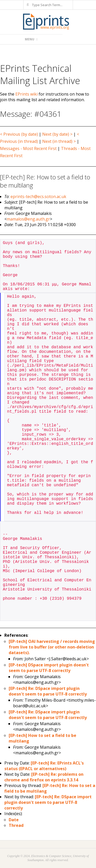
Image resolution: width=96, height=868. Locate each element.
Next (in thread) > (59, 141)
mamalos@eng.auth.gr (28, 219)
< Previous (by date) (19, 134)
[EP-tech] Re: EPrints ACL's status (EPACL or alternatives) (44, 766)
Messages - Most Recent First (28, 148)
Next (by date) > (57, 134)
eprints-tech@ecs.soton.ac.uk (38, 196)
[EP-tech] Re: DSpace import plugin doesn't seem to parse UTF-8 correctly (48, 691)
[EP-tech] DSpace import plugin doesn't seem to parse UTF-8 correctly (49, 668)
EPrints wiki (26, 94)
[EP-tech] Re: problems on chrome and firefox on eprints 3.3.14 (44, 777)
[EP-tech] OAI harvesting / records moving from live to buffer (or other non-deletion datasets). (52, 647)
